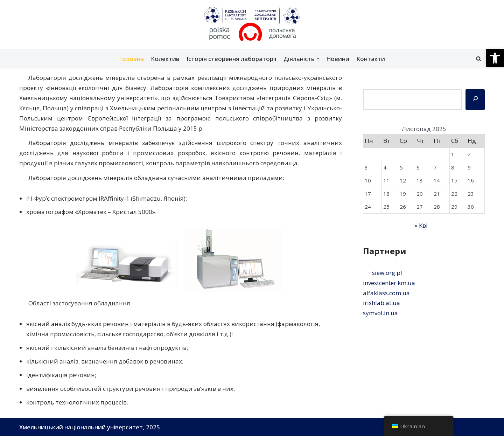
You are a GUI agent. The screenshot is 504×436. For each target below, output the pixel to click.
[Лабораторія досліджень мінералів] (252, 24)
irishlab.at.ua (381, 303)
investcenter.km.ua (389, 283)
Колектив (165, 59)
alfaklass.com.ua (386, 293)
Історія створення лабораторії (232, 59)
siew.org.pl (387, 273)
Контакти (371, 59)
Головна (131, 59)
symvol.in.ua (380, 313)
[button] (495, 58)
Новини (338, 59)
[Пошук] (479, 59)
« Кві (421, 225)
